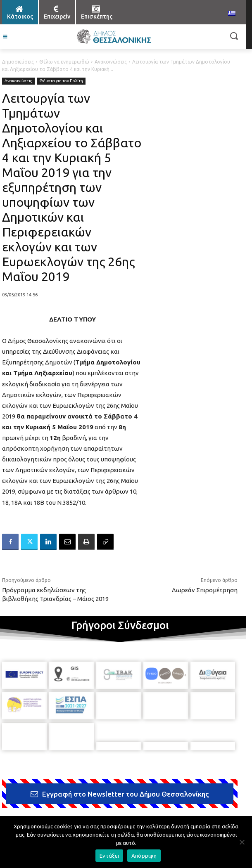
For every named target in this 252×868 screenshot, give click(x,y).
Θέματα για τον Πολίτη (61, 81)
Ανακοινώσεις (111, 62)
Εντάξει (109, 856)
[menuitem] (232, 14)
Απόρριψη (144, 856)
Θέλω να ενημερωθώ (64, 62)
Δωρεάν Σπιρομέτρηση (205, 590)
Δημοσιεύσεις (18, 62)
